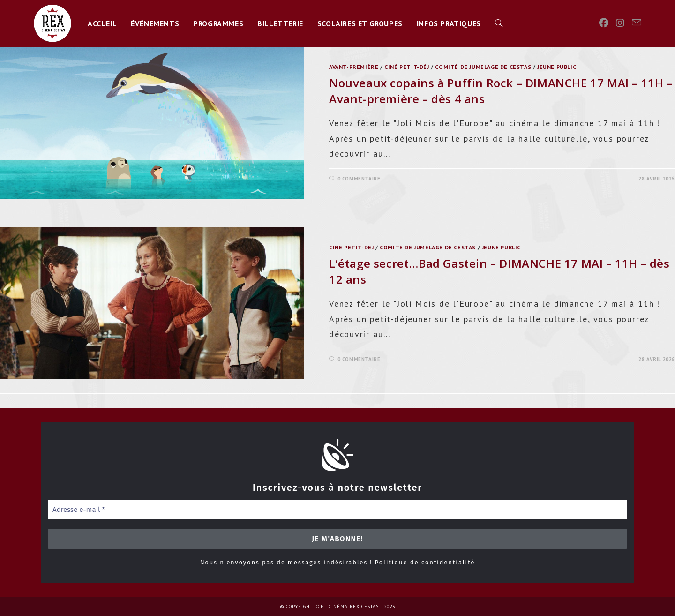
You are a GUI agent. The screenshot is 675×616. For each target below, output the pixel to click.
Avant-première (354, 67)
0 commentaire (359, 179)
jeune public (557, 67)
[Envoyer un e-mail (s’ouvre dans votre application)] (637, 23)
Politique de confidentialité (425, 562)
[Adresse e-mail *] (337, 510)
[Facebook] (604, 23)
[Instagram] (620, 23)
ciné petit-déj (407, 67)
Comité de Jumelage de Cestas (483, 67)
